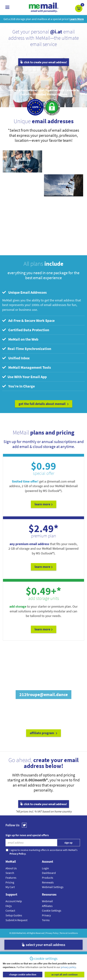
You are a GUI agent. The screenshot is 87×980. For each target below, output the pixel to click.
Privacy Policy (52, 933)
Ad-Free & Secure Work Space (28, 320)
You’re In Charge (18, 386)
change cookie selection (23, 974)
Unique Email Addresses (24, 292)
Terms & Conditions (69, 933)
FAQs (9, 906)
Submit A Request (16, 920)
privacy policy (68, 967)
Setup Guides (14, 915)
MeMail (19, 933)
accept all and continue (64, 974)
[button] (79, 8)
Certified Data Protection (26, 330)
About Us (11, 868)
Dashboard (49, 873)
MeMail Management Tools (27, 367)
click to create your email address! (44, 62)
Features (11, 878)
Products (48, 878)
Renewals (48, 882)
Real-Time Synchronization (27, 349)
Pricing (10, 882)
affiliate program (43, 733)
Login (45, 868)
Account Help (14, 901)
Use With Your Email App (24, 377)
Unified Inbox (16, 358)
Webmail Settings (53, 887)
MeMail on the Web (20, 339)
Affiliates (47, 906)
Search (10, 873)
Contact (10, 910)
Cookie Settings (52, 910)
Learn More (44, 504)
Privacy (46, 915)
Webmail (47, 901)
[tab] (43, 292)
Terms (46, 920)
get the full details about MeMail (44, 404)
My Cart (10, 887)
